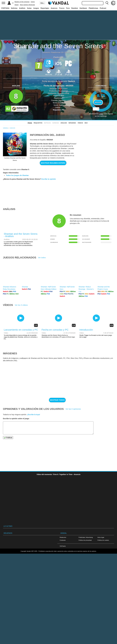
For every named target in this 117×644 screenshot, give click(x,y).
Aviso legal (101, 537)
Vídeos (80, 123)
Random (75, 8)
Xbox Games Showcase (27, 5)
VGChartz (63, 546)
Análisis (22, 8)
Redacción (63, 537)
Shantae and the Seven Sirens (58, 46)
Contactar (63, 540)
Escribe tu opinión (49, 179)
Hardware (83, 8)
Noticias (14, 8)
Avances (54, 8)
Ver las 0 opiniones (73, 409)
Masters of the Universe (22, 2)
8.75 (101, 96)
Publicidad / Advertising (86, 537)
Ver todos (42, 258)
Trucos (62, 8)
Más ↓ (42, 3)
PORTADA (5, 8)
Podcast (103, 8)
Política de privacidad (85, 540)
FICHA (30, 123)
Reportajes (45, 8)
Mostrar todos (57, 400)
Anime (33, 2)
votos (101, 114)
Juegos (36, 8)
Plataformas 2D (57, 52)
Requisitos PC (59, 110)
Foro (68, 8)
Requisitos (38, 123)
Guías (29, 8)
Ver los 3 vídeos (21, 305)
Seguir (98, 102)
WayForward (63, 89)
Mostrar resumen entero (53, 163)
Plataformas (93, 8)
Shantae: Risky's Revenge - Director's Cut (86, 289)
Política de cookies (103, 540)
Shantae (25, 287)
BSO (86, 123)
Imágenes (72, 123)
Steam (17, 5)
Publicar (8, 438)
